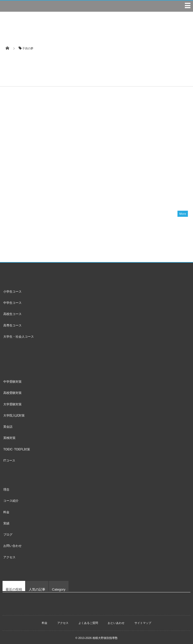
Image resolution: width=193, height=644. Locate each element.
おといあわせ (116, 621)
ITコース (9, 459)
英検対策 (9, 436)
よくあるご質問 (88, 621)
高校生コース (12, 312)
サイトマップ (143, 621)
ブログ (8, 533)
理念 (6, 488)
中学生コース (12, 301)
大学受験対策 (12, 402)
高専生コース (12, 323)
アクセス (9, 555)
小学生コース (12, 290)
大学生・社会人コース (19, 335)
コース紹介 (11, 499)
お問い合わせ (12, 544)
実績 (6, 521)
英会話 (8, 425)
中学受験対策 (12, 380)
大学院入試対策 (14, 413)
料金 (6, 510)
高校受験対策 (12, 391)
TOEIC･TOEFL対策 (17, 447)
